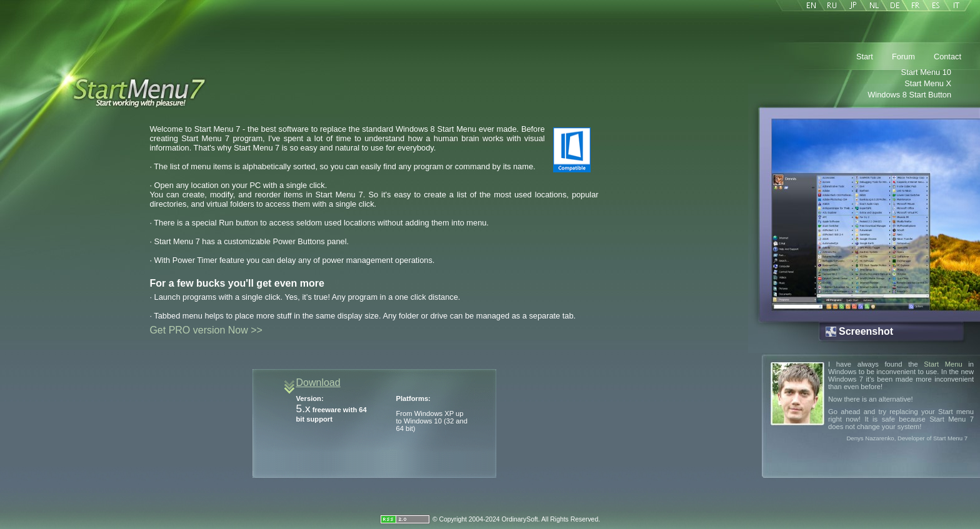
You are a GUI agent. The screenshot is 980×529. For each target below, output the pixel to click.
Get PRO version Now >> (206, 330)
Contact (947, 57)
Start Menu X (928, 83)
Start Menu (943, 364)
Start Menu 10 (926, 72)
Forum (903, 57)
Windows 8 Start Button (909, 95)
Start (865, 57)
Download (318, 383)
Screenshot (866, 331)
